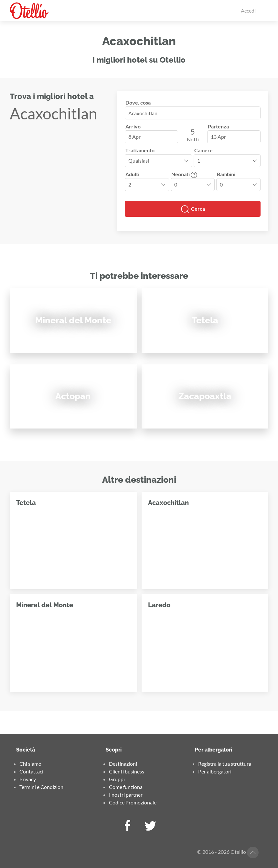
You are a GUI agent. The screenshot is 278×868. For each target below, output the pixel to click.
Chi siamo (30, 764)
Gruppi (117, 779)
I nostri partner (126, 795)
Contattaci (31, 771)
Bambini (226, 174)
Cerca (193, 209)
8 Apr (134, 137)
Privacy (28, 779)
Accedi (248, 10)
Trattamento (140, 150)
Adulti (132, 174)
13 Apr (218, 137)
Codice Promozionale (133, 802)
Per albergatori (215, 771)
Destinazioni (123, 764)
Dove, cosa (138, 102)
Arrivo (133, 126)
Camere (203, 150)
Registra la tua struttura (225, 764)
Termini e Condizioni (42, 787)
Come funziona (126, 787)
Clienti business (127, 771)
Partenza (218, 126)
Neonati (184, 174)
